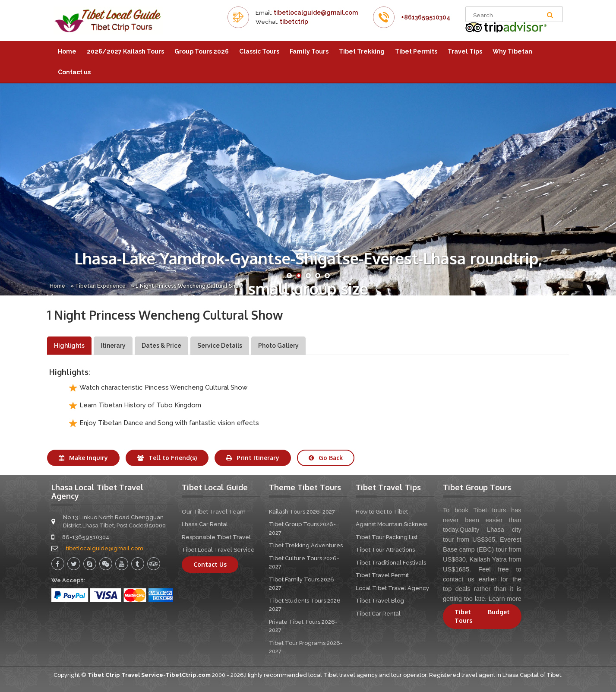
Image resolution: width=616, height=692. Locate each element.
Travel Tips (465, 51)
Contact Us (210, 564)
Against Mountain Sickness (392, 524)
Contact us (74, 72)
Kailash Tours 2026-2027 (302, 512)
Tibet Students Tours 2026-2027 (306, 605)
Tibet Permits (416, 51)
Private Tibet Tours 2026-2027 (303, 626)
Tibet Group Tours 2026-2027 (302, 529)
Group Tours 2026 (202, 51)
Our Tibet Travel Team (214, 512)
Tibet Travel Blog (380, 601)
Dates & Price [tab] (161, 346)
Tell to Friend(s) (167, 458)
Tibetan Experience (100, 286)
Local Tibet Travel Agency (392, 588)
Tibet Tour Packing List (387, 537)
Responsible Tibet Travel (216, 537)
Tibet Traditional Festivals (391, 563)
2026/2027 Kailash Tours (125, 51)
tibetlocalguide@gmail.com (316, 13)
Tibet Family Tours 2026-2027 (303, 584)
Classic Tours (259, 51)
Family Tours (309, 51)
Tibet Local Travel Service (218, 550)
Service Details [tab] (220, 346)
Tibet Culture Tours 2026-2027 (304, 563)
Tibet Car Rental (378, 614)
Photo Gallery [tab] (278, 346)
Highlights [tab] (69, 346)
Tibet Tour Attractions (385, 550)
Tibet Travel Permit (382, 575)
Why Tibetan (512, 51)
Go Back (326, 458)
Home (67, 51)
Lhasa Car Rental (205, 524)
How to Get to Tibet (382, 512)
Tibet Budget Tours (482, 616)
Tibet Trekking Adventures (306, 545)
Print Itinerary (253, 458)
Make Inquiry (83, 458)
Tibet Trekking (362, 51)
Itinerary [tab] (113, 346)
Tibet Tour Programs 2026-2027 (306, 647)
